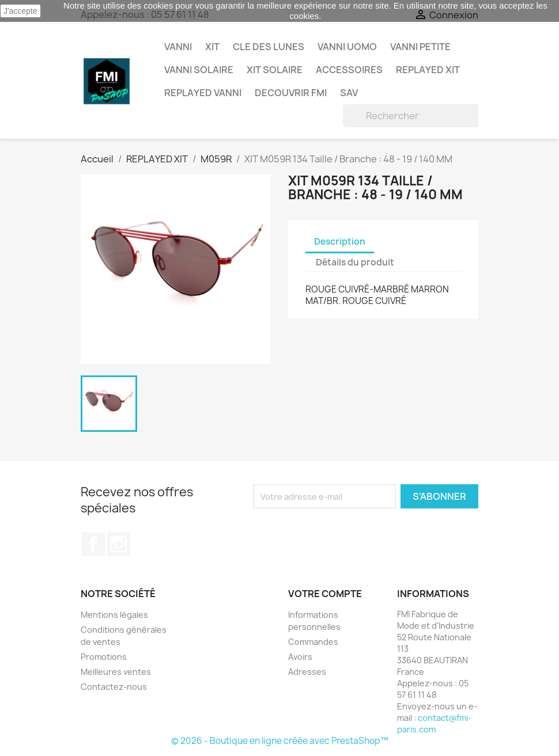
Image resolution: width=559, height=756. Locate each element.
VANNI (178, 47)
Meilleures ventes (116, 672)
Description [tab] (340, 242)
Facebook (93, 544)
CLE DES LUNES (269, 47)
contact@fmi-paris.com (434, 723)
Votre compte (325, 594)
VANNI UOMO (347, 47)
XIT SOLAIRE (275, 70)
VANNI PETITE (420, 47)
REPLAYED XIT (428, 70)
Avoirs (300, 657)
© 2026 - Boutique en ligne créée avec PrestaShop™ (280, 741)
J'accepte (20, 11)
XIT (212, 47)
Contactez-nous (114, 687)
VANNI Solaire (199, 70)
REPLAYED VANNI (203, 93)
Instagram (119, 544)
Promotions (104, 657)
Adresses (307, 672)
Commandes (313, 642)
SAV (349, 93)
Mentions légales (114, 615)
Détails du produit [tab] (355, 262)
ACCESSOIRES (349, 70)
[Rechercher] (416, 116)
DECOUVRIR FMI (291, 93)
